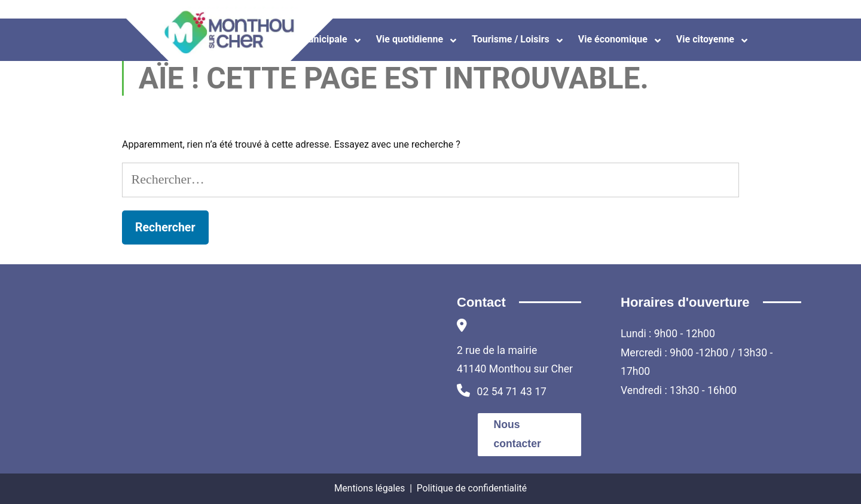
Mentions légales (370, 488)
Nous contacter (517, 434)
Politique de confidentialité (472, 488)
